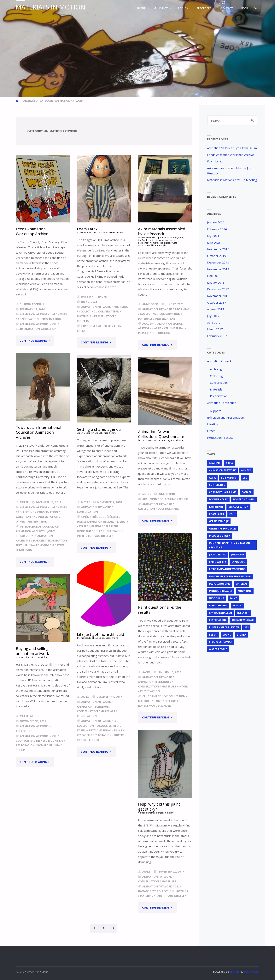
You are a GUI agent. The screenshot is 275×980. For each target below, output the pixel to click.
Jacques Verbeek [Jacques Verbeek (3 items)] (220, 536)
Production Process (220, 438)
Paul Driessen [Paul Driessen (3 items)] (218, 605)
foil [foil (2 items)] (232, 514)
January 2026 (216, 222)
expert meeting (90, 526)
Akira (161, 324)
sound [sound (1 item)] (227, 635)
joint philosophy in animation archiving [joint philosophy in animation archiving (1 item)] (230, 545)
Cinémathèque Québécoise (100, 517)
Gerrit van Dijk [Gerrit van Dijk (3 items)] (219, 521)
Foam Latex (215, 161)
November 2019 (218, 249)
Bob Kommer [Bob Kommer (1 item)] (229, 478)
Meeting (213, 424)
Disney (41, 741)
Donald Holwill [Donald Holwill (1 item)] (244, 499)
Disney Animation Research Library (102, 522)
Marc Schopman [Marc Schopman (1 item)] (220, 584)
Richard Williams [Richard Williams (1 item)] (243, 620)
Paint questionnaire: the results (160, 610)
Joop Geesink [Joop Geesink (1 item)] (217, 555)
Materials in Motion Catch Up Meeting (232, 180)
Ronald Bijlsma (49, 745)
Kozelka (182, 891)
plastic (143, 333)
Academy (149, 324)
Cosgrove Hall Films (96, 326)
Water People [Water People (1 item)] (218, 649)
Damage (155, 696)
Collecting (87, 312)
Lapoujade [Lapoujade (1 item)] (238, 562)
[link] (256, 8)
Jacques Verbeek (108, 726)
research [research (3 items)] (243, 613)
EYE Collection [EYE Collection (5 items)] (238, 507)
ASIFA (158, 328)
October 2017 (217, 302)
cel (55, 324)
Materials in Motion (50, 7)
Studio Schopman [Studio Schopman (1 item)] (221, 642)
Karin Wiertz (86, 730)
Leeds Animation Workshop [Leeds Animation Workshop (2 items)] (227, 569)
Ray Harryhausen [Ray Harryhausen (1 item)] (220, 613)
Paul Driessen (103, 536)
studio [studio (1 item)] (241, 635)
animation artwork (35, 324)
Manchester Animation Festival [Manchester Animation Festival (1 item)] (230, 576)
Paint (158, 701)
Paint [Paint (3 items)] (233, 598)
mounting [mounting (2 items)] (245, 591)
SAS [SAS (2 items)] (246, 627)
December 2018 (218, 262)
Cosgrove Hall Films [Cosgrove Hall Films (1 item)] (223, 492)
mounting (56, 741)
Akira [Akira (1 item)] (229, 463)
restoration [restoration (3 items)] (218, 620)
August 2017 (216, 309)
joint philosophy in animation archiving (35, 536)
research (171, 701)
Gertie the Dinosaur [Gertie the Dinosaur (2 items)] (222, 529)
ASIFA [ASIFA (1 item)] (212, 478)
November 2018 (218, 269)
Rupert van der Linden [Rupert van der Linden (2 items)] (224, 627)
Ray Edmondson (42, 545)
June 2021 (214, 242)
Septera (235, 972)
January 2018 (216, 282)
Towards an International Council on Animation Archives (38, 432)
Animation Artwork (35, 314)
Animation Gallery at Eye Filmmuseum (232, 148)
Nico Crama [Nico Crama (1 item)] (217, 598)
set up (20, 750)
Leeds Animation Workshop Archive (32, 231)
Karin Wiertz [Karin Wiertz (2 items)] (218, 562)
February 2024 (217, 229)
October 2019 (217, 256)
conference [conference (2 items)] (217, 485)
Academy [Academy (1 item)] (215, 463)
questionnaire (168, 509)
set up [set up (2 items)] (213, 635)
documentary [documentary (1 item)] (218, 499)
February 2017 (217, 336)
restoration (161, 333)
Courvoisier (25, 741)
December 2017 (218, 289)
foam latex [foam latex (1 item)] (216, 514)
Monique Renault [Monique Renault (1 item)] (221, 591)
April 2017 (214, 323)
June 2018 (214, 276)
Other (20, 522)
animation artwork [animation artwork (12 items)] (222, 470)
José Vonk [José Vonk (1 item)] (238, 555)
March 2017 (215, 329)
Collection (146, 509)
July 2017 (213, 316)
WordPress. (251, 972)
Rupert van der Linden (155, 706)
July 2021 (213, 236)
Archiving (59, 314)
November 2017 (218, 296)
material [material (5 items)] (241, 584)
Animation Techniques (155, 682)
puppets (83, 321)
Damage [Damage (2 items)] (247, 492)
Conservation (28, 319)
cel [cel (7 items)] (245, 478)
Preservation (51, 319)
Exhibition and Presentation (37, 517)
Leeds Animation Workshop (36, 329)
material (178, 328)
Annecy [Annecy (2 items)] (246, 470)
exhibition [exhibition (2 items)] (216, 507)
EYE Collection (174, 696)
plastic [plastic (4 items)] (237, 605)
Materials (84, 316)
